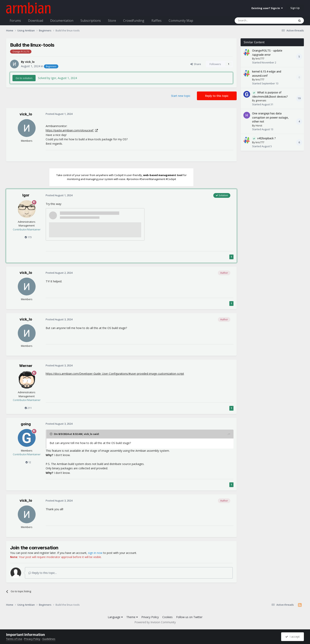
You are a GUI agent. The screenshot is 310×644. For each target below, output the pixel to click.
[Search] (255, 21)
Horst (259, 125)
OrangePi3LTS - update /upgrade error (267, 53)
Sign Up (295, 8)
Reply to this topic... (43, 573)
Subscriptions (91, 21)
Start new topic (181, 96)
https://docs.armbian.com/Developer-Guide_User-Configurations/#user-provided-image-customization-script (115, 374)
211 (28, 408)
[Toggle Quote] (51, 434)
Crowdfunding (134, 21)
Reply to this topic (217, 96)
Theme (132, 617)
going (26, 424)
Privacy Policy (150, 617)
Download (36, 21)
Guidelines (49, 639)
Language (115, 617)
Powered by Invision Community (155, 622)
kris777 (260, 58)
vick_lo (30, 62)
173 (28, 237)
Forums (15, 21)
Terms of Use (14, 639)
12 (28, 462)
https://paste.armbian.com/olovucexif (70, 130)
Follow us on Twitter (189, 617)
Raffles (156, 21)
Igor (26, 195)
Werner (26, 366)
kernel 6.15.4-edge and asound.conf (267, 74)
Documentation (62, 21)
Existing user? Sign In (267, 8)
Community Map (181, 21)
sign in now (95, 553)
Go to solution (24, 78)
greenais (261, 100)
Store (112, 21)
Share (196, 64)
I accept (293, 637)
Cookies (167, 617)
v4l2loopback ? (267, 138)
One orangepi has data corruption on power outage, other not (270, 117)
